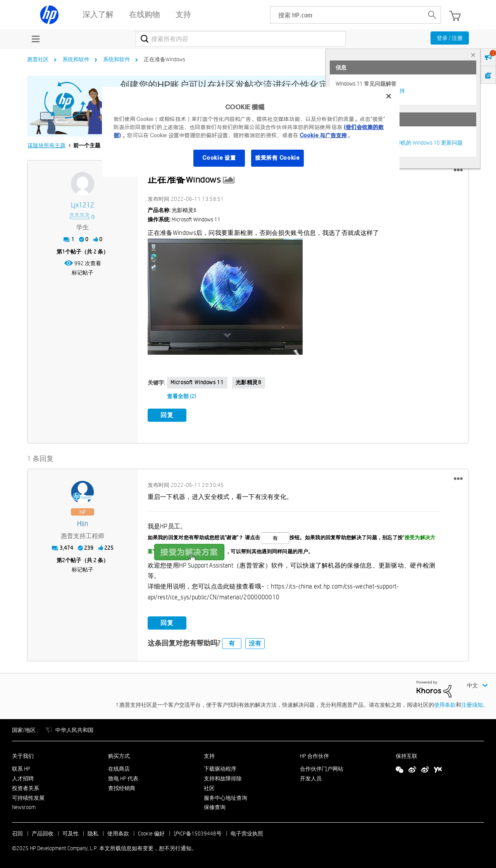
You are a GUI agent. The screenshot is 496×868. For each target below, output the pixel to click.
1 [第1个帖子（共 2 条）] (64, 252)
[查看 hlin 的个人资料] (83, 524)
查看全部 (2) (182, 396)
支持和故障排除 (223, 778)
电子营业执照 (247, 833)
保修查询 (215, 807)
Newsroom (24, 807)
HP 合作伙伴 (314, 756)
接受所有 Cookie (277, 158)
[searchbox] (347, 15)
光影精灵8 (249, 382)
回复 (167, 415)
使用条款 (445, 705)
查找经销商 (122, 788)
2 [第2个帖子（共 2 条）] (64, 560)
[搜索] (240, 39)
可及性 (71, 833)
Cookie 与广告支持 (323, 135)
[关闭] (389, 96)
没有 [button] (255, 643)
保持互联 (406, 756)
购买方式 (119, 756)
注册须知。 (475, 705)
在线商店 (119, 769)
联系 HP (21, 769)
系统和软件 (76, 59)
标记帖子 (83, 273)
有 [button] (232, 643)
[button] (458, 170)
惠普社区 (38, 59)
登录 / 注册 (450, 38)
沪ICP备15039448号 (198, 833)
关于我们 (23, 756)
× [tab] (473, 55)
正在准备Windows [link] (164, 59)
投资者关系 (26, 788)
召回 (17, 833)
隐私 (93, 833)
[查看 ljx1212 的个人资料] (83, 205)
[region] (251, 132)
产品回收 (43, 833)
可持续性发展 (28, 798)
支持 (209, 756)
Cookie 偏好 (151, 833)
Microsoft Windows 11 (197, 382)
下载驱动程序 (220, 769)
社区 (209, 788)
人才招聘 (23, 778)
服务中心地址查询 (226, 798)
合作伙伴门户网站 (322, 769)
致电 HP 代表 (123, 778)
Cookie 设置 (219, 158)
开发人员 (311, 778)
